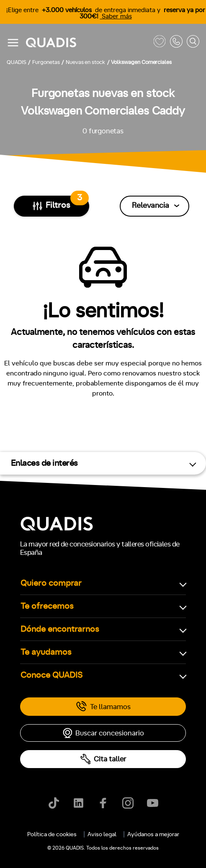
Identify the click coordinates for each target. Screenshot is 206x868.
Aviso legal (102, 835)
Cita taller (103, 759)
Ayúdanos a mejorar (153, 835)
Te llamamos (103, 707)
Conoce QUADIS (51, 675)
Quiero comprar (51, 583)
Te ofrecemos (47, 606)
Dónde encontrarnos (60, 629)
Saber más (116, 17)
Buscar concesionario (103, 733)
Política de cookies (52, 835)
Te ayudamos (46, 652)
